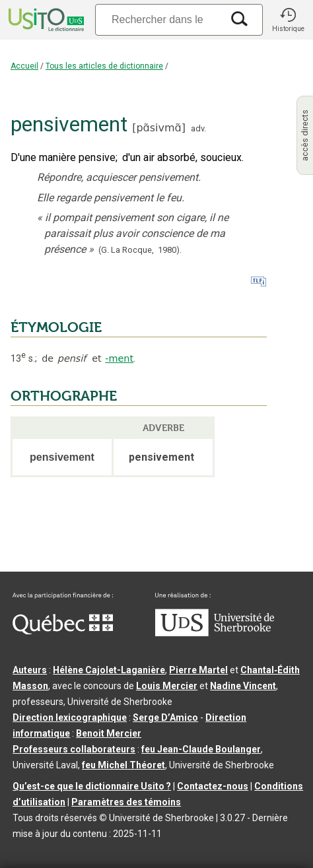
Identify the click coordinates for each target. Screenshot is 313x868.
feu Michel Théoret (123, 765)
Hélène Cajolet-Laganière (109, 670)
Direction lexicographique (70, 718)
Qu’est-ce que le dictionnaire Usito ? (92, 786)
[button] (288, 20)
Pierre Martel (198, 670)
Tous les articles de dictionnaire (104, 66)
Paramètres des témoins (126, 802)
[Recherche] (158, 19)
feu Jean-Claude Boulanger (201, 749)
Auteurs (30, 670)
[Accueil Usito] (45, 20)
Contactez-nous (213, 786)
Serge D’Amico (165, 718)
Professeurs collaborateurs (74, 749)
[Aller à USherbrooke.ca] (215, 633)
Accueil (24, 66)
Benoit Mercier (109, 733)
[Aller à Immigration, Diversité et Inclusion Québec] (63, 631)
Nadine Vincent (243, 686)
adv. (198, 128)
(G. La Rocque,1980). (140, 250)
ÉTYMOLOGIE (56, 327)
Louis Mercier (167, 686)
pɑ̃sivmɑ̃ (158, 128)
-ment (119, 358)
